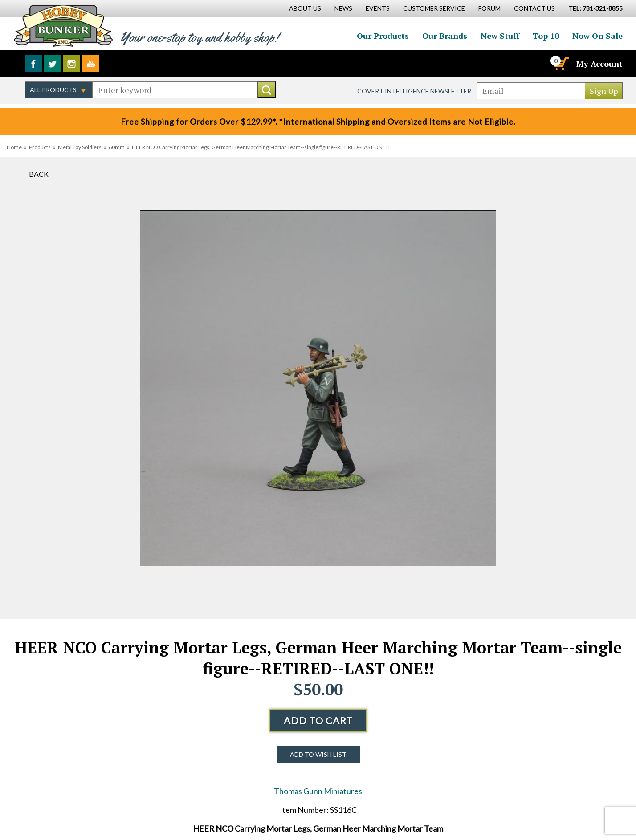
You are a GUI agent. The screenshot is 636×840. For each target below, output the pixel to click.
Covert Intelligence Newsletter (414, 91)
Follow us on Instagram (72, 64)
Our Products (383, 36)
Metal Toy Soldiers (80, 147)
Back (39, 174)
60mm (117, 147)
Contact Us (534, 8)
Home (14, 147)
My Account (599, 64)
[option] (318, 388)
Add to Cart (318, 720)
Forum (489, 8)
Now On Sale (597, 36)
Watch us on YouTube (91, 64)
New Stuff (500, 36)
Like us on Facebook (33, 64)
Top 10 (546, 36)
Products (40, 147)
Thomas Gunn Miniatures (318, 791)
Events (378, 8)
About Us (305, 8)
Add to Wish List (318, 754)
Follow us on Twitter (53, 64)
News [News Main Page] (343, 8)
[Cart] (561, 64)
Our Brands (445, 36)
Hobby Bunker (63, 26)
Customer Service (434, 8)
